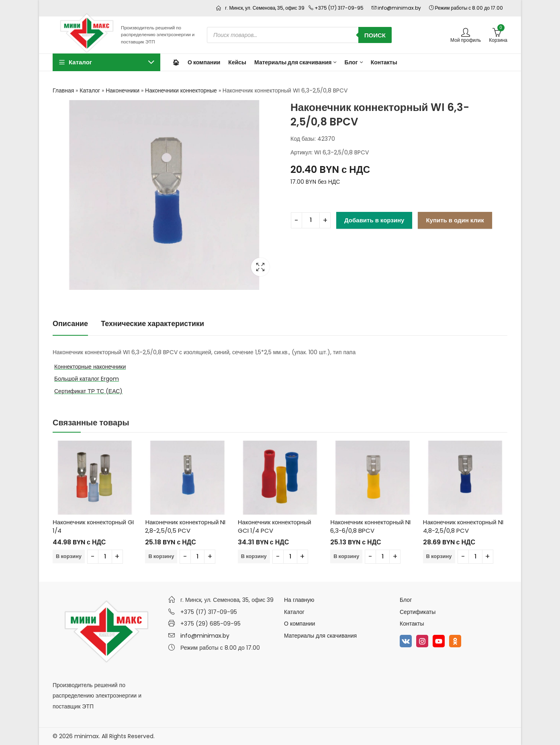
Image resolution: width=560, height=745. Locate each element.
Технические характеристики (152, 323)
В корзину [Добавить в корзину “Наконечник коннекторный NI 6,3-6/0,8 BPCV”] (346, 556)
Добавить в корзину (374, 220)
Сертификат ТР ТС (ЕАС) (88, 391)
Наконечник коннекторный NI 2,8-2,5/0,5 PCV (185, 526)
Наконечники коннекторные (181, 90)
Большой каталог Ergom (87, 379)
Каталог (90, 90)
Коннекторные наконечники (90, 367)
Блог (406, 600)
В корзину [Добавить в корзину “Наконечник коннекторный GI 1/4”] (69, 556)
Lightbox (260, 267)
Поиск (375, 35)
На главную (299, 600)
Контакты (412, 624)
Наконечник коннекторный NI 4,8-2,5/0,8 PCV (463, 526)
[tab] (70, 324)
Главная (63, 90)
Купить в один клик (455, 220)
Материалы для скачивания (320, 636)
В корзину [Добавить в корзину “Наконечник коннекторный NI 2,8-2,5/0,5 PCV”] (161, 556)
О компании (299, 624)
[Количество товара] (311, 220)
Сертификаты (418, 612)
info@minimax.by (205, 636)
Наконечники (123, 90)
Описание (70, 323)
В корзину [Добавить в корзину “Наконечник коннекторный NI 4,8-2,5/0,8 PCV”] (439, 556)
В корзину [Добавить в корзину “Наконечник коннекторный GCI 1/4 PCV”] (254, 556)
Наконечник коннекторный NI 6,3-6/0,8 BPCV (370, 526)
